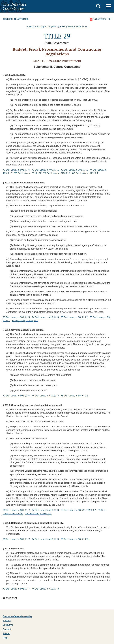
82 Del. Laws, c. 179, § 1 (85, 173)
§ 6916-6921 (80, 27)
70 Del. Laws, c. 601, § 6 (16, 396)
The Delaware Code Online (15, 6)
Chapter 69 (21, 19)
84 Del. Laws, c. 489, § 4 (38, 514)
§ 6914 (62, 27)
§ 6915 (70, 27)
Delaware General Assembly (18, 616)
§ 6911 (38, 27)
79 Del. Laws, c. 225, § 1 (57, 173)
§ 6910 (31, 27)
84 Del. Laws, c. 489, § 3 (25, 320)
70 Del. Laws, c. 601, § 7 (16, 510)
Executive (8, 625)
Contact (7, 629)
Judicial (7, 620)
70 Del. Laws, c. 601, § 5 (16, 170)
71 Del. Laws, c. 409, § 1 (45, 170)
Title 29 (7, 19)
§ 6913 (54, 27)
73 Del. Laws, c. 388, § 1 (74, 170)
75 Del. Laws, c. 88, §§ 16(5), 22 (78, 510)
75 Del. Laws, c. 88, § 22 (28, 173)
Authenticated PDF (102, 19)
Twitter (6, 633)
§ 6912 (46, 27)
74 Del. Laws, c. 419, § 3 (45, 317)
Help (5, 638)
